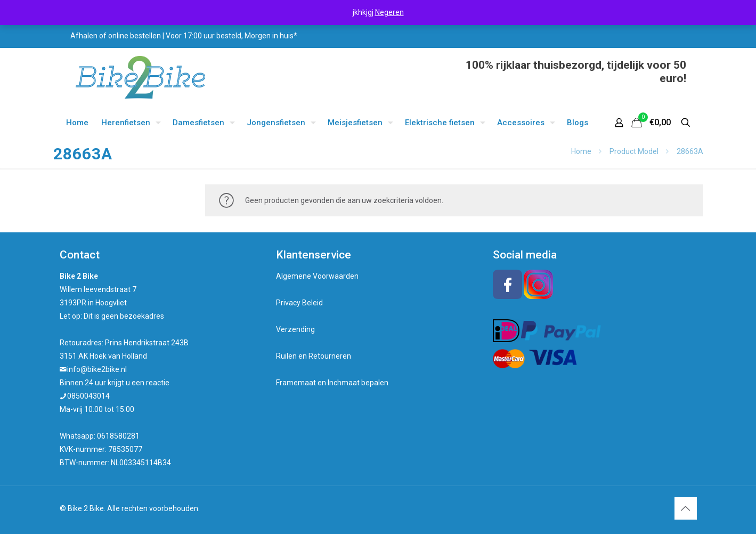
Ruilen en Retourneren (314, 356)
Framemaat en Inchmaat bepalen (332, 383)
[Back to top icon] (686, 508)
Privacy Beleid (299, 303)
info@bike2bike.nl (97, 369)
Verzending (295, 329)
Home (581, 151)
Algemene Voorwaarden (317, 276)
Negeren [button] (389, 12)
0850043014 (88, 396)
